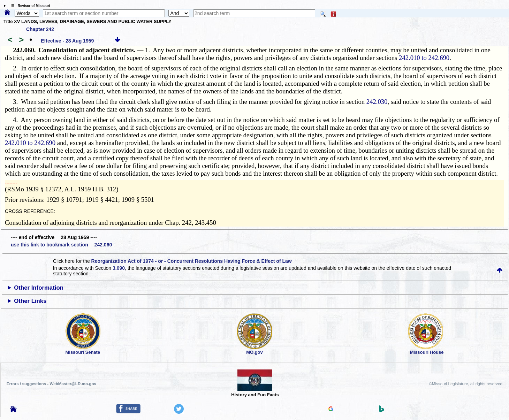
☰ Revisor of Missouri (29, 6)
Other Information (39, 288)
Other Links (30, 301)
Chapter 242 (40, 29)
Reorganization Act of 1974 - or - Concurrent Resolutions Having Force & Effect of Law (192, 261)
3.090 (119, 268)
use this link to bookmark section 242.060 (61, 245)
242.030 (377, 102)
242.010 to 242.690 (424, 58)
